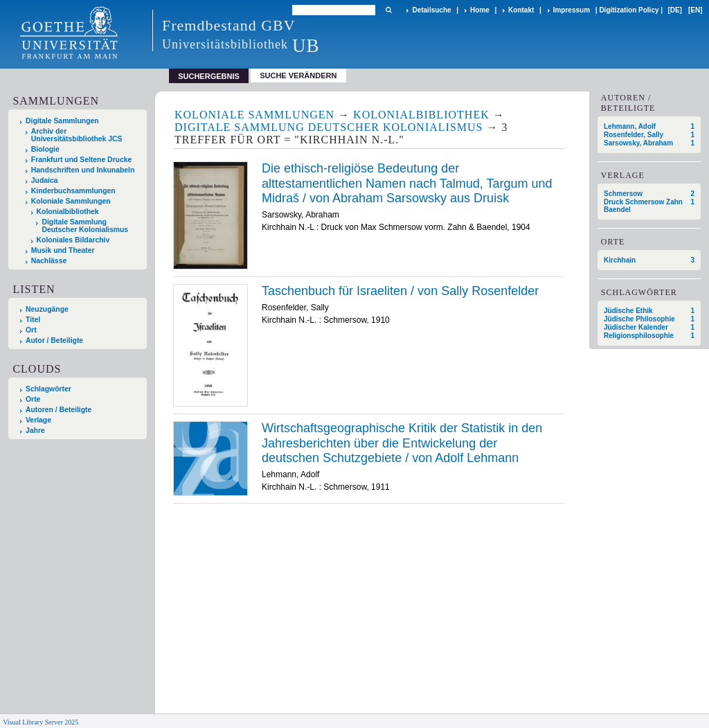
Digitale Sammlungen (62, 121)
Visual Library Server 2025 (41, 722)
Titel (33, 320)
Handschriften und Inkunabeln (83, 170)
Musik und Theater (63, 250)
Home (480, 10)
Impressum (572, 10)
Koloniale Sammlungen (71, 201)
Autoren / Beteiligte (59, 410)
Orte (33, 399)
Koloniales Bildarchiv (73, 240)
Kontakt (521, 10)
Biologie (45, 149)
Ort (31, 330)
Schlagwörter (48, 389)
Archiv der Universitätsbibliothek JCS (77, 135)
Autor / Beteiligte (54, 340)
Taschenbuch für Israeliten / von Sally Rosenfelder (400, 291)
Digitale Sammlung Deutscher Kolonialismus (85, 226)
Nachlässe (49, 261)
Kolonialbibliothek (68, 212)
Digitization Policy (629, 10)
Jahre (35, 430)
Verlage (38, 420)
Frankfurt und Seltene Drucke (82, 160)
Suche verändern (298, 76)
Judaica (45, 180)
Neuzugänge (47, 309)
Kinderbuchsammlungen (73, 191)
